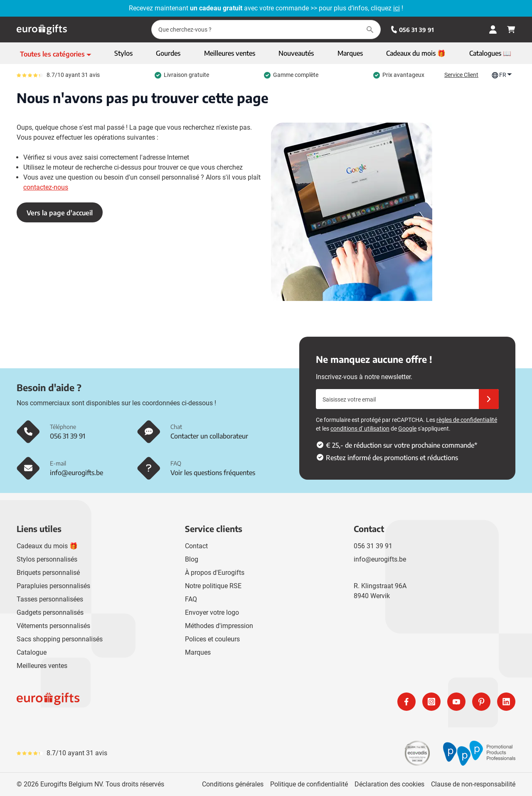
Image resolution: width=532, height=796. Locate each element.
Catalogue (32, 652)
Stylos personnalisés (47, 559)
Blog (192, 559)
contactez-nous (46, 187)
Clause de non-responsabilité (473, 784)
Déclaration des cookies (389, 784)
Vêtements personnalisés (53, 626)
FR (502, 75)
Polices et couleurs (212, 639)
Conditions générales (233, 784)
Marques (198, 652)
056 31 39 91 (412, 30)
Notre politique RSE (213, 586)
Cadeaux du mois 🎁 (47, 546)
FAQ (191, 599)
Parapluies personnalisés (53, 586)
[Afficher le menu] (56, 54)
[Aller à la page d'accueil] (42, 30)
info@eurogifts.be (380, 559)
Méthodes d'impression (219, 626)
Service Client (461, 75)
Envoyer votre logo (212, 612)
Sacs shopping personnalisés (60, 639)
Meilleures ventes (42, 666)
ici (397, 8)
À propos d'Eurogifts (215, 573)
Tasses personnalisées (50, 599)
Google (407, 429)
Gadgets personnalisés (50, 612)
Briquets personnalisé (48, 573)
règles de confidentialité (467, 420)
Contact (196, 546)
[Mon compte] (493, 30)
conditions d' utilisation (360, 429)
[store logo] (140, 702)
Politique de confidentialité (309, 784)
